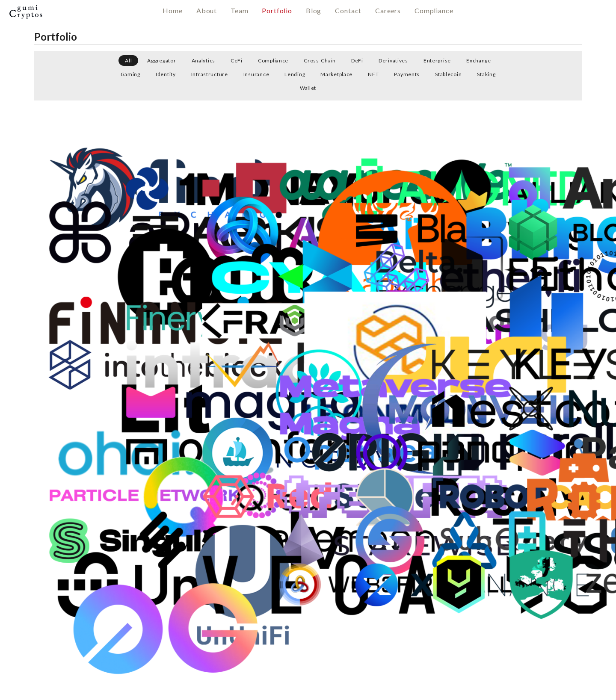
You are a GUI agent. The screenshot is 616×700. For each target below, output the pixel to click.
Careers (388, 10)
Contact (348, 10)
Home (172, 10)
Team (239, 10)
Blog (314, 10)
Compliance (434, 10)
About (207, 10)
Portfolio (277, 10)
